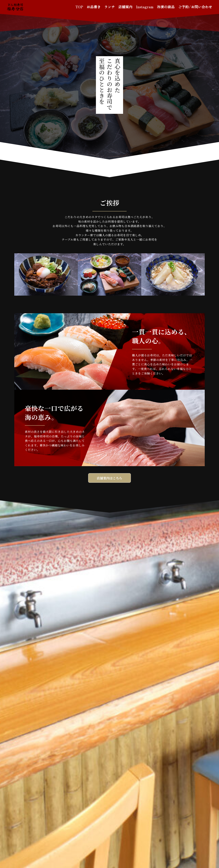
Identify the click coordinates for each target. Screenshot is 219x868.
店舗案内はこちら (109, 478)
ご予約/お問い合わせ (195, 7)
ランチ (109, 7)
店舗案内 (125, 7)
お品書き (94, 7)
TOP (79, 7)
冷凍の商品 (166, 7)
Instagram (145, 7)
